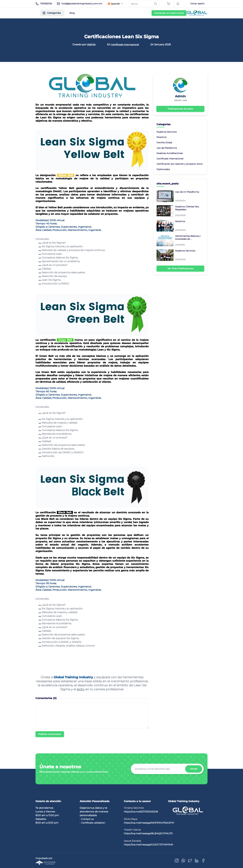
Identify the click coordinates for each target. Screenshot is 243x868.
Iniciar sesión (197, 4)
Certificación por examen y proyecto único (180, 163)
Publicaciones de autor (180, 108)
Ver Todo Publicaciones (180, 268)
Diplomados (163, 169)
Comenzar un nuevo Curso (190, 13)
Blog (99, 13)
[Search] (144, 4)
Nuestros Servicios (167, 131)
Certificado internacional (125, 44)
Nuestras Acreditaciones (170, 153)
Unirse (193, 768)
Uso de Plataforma (167, 147)
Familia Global (164, 142)
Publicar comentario (50, 734)
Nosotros (161, 137)
